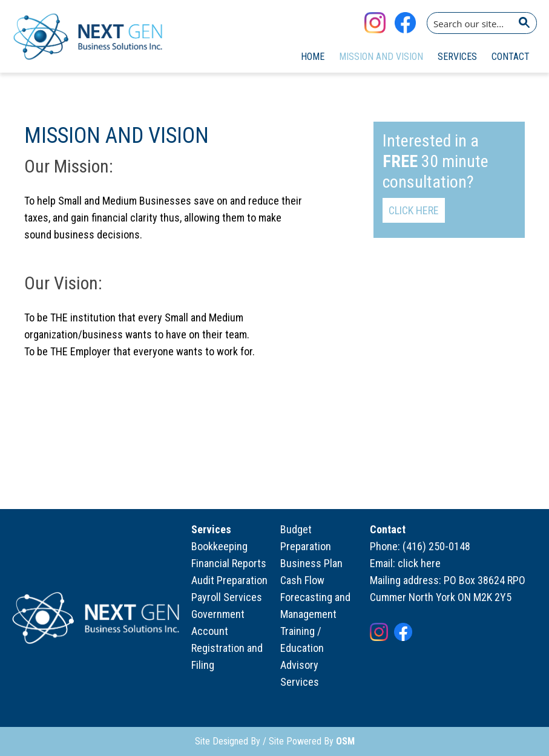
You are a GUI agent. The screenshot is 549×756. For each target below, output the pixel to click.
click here (419, 563)
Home (313, 57)
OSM (345, 741)
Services (457, 57)
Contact (511, 57)
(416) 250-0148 (436, 546)
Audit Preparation (229, 580)
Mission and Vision (381, 57)
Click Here (414, 210)
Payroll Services (227, 597)
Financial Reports (229, 563)
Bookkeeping (219, 546)
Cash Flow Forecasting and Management (315, 597)
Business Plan (311, 563)
